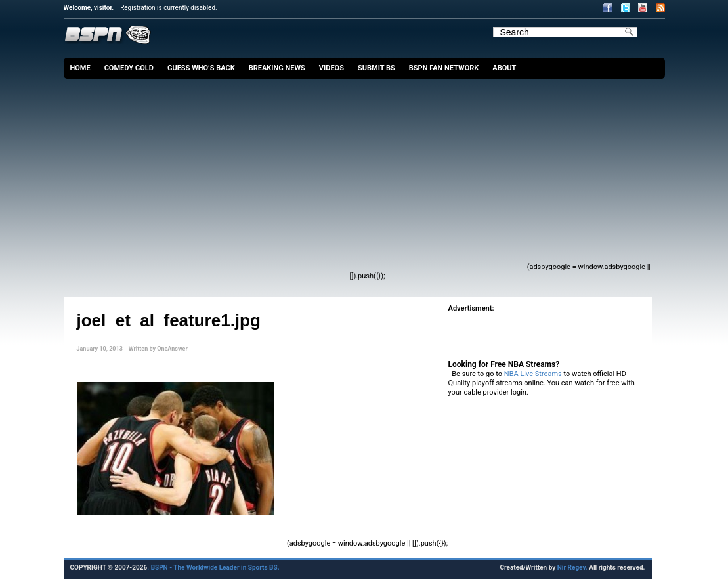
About (504, 68)
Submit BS (376, 68)
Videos (332, 68)
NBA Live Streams (533, 374)
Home (80, 68)
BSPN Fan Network (444, 68)
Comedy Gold (129, 68)
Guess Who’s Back (201, 68)
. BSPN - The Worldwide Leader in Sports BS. (213, 568)
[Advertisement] (305, 177)
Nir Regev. (573, 568)
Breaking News (277, 68)
